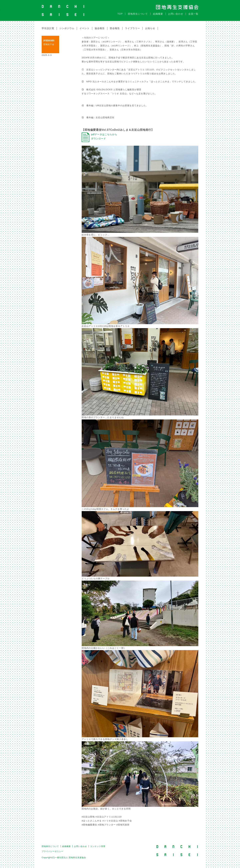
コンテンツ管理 (98, 846)
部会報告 (115, 28)
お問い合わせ (176, 14)
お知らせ (150, 28)
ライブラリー (132, 28)
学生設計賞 (48, 28)
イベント (84, 28)
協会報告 (100, 28)
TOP (120, 14)
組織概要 (158, 14)
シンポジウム (67, 28)
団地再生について (138, 14)
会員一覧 (193, 14)
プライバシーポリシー (52, 851)
